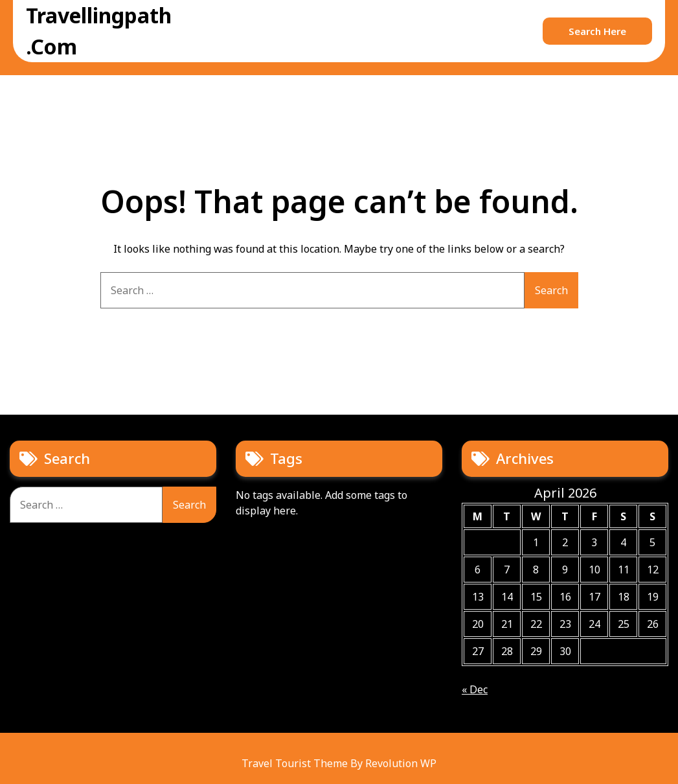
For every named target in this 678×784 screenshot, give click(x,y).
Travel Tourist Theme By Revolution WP (339, 763)
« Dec (475, 689)
